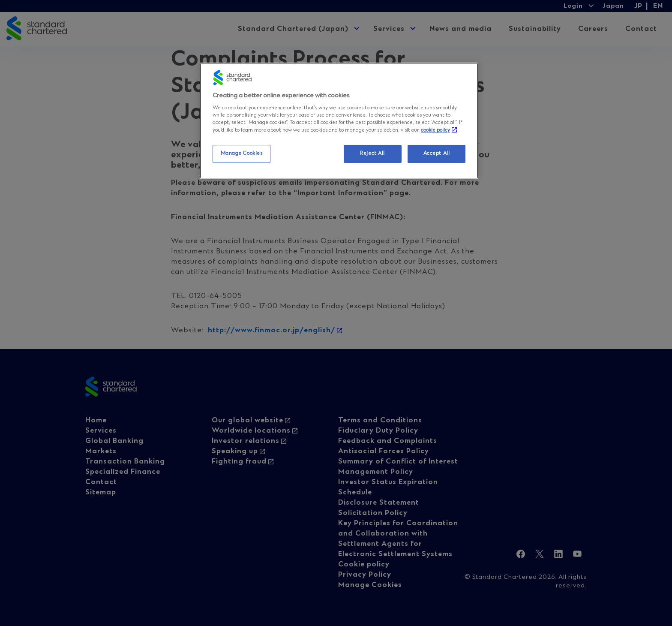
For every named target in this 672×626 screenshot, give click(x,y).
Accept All (437, 153)
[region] (339, 121)
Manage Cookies (242, 153)
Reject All (372, 153)
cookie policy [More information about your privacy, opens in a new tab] (435, 130)
